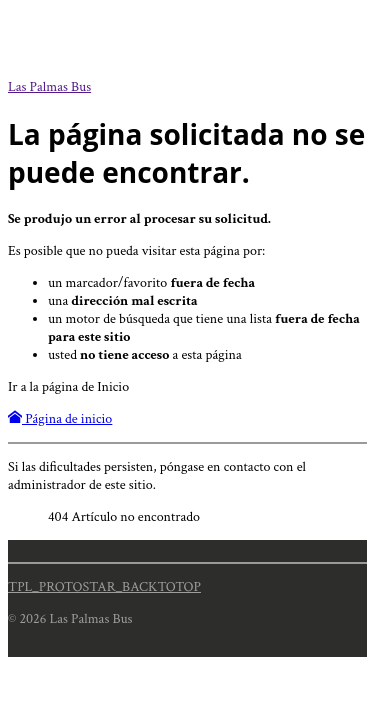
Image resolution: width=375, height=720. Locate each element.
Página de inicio (60, 419)
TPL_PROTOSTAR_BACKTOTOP (104, 587)
